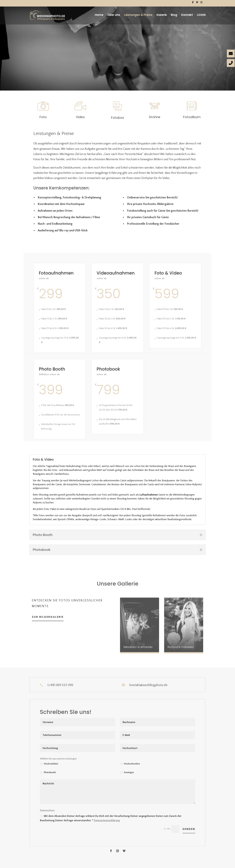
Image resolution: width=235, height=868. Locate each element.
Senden (189, 840)
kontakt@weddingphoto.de (148, 686)
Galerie (162, 15)
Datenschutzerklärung (107, 832)
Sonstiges (127, 784)
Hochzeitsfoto (49, 775)
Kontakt (187, 15)
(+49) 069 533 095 (60, 686)
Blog (174, 15)
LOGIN (201, 15)
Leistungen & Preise (138, 15)
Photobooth (48, 784)
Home (99, 15)
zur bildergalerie (56, 617)
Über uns (114, 15)
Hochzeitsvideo (130, 775)
